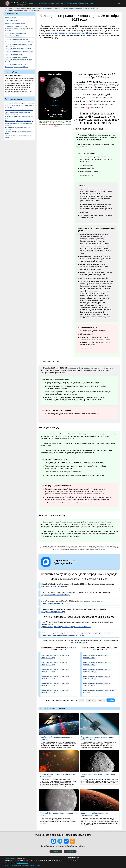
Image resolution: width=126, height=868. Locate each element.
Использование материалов (20, 865)
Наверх (70, 851)
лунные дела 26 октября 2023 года (55, 603)
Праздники (90, 3)
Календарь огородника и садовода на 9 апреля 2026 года (19, 30)
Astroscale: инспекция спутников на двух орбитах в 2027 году (19, 106)
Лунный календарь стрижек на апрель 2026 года (19, 42)
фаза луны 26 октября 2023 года (54, 586)
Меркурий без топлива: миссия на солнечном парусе (18, 137)
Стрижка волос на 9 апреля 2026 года (16, 26)
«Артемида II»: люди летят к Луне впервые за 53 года (19, 117)
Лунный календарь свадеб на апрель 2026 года (19, 51)
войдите (56, 126)
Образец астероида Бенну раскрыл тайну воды (19, 121)
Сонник (81, 3)
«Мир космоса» (10, 858)
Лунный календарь (46, 3)
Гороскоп (59, 3)
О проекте (8, 865)
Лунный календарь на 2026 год (14, 55)
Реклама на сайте (35, 865)
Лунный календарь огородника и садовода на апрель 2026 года (18, 45)
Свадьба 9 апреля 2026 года (13, 36)
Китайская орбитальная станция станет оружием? (20, 103)
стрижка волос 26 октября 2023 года (56, 595)
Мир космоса (9, 8)
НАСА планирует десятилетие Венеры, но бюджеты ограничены (17, 113)
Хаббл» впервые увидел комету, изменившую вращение (18, 124)
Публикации (33, 3)
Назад (56, 851)
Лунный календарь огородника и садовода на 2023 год (43, 8)
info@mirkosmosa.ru (22, 863)
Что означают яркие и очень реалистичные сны (19, 110)
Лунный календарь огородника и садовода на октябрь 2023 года (79, 8)
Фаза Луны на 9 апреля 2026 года (15, 24)
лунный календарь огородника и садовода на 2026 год (63, 635)
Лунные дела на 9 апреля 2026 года (16, 33)
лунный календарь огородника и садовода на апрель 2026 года (66, 627)
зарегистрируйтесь (66, 124)
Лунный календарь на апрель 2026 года (17, 39)
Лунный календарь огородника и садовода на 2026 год (18, 61)
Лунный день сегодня (11, 20)
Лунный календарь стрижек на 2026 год (17, 57)
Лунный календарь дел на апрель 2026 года (18, 49)
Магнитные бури (70, 3)
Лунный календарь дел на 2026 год (15, 64)
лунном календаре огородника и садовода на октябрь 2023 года (68, 33)
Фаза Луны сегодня (11, 18)
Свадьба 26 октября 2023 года (53, 612)
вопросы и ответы (100, 549)
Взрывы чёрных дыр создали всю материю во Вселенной (18, 128)
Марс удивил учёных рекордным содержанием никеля (19, 133)
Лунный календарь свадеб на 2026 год (16, 67)
